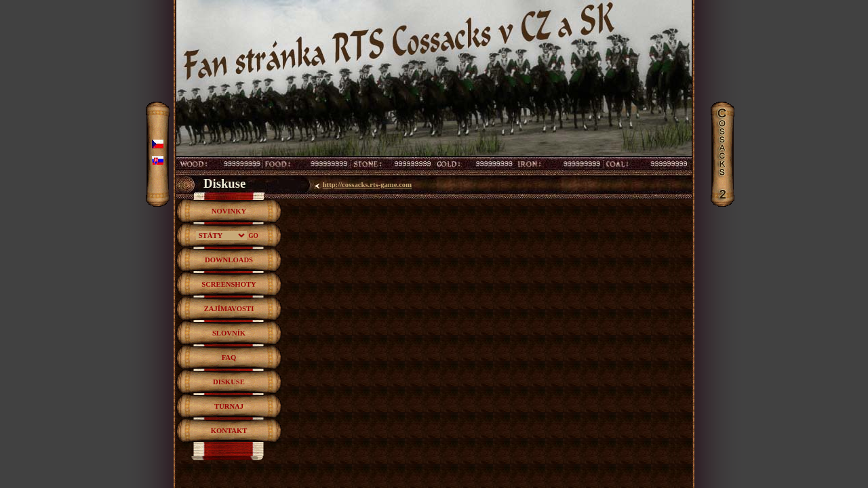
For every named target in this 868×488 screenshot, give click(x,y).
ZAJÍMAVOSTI (229, 309)
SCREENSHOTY (229, 284)
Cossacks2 (724, 108)
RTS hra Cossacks (434, 16)
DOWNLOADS (229, 260)
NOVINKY (229, 211)
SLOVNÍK (229, 333)
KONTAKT (229, 431)
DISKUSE (229, 382)
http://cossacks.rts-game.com (367, 185)
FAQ (229, 358)
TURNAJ (229, 406)
